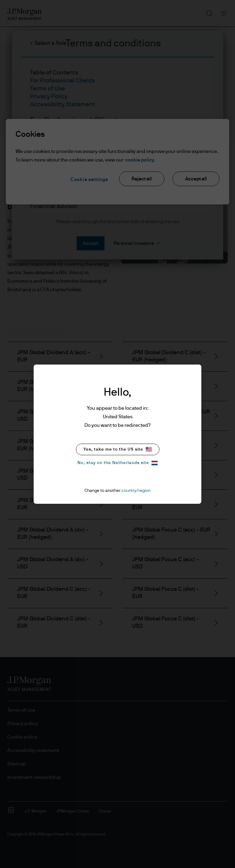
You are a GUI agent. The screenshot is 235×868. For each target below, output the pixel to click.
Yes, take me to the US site (118, 449)
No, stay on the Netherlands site (117, 463)
